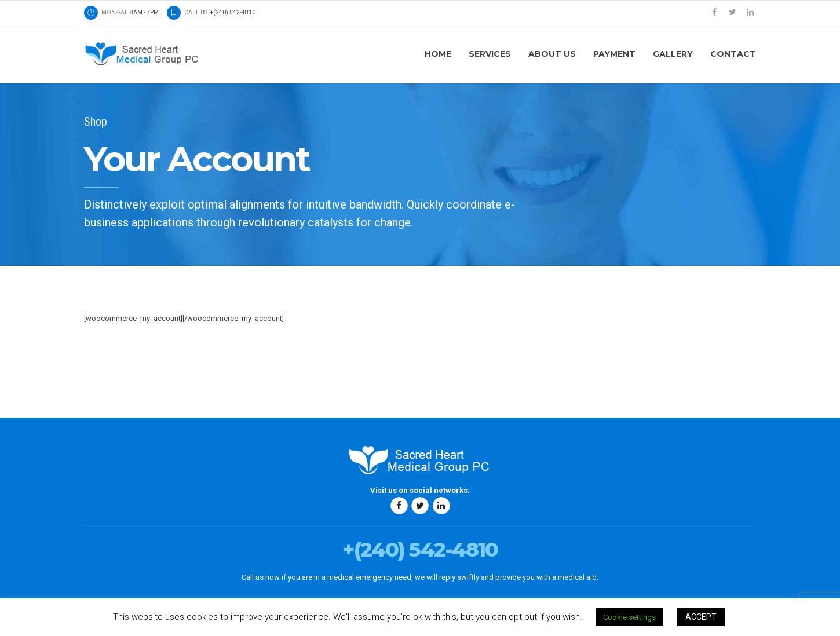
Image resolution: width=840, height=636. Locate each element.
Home (438, 54)
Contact (733, 54)
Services (490, 54)
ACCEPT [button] (701, 617)
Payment (614, 54)
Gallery (673, 54)
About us (552, 54)
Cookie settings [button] (629, 617)
